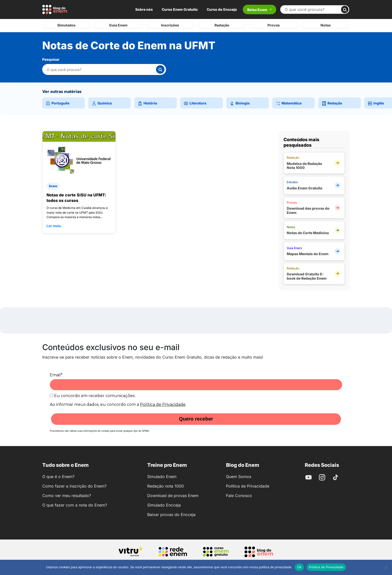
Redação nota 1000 (165, 486)
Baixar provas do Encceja (171, 514)
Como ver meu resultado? (67, 495)
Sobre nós (144, 9)
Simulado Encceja (164, 505)
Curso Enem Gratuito (180, 9)
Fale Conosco (239, 495)
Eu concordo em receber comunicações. (92, 395)
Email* (56, 375)
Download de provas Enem (173, 495)
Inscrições (170, 25)
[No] (386, 567)
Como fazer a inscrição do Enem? (74, 486)
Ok (299, 567)
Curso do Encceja (222, 9)
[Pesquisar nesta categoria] (101, 69)
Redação (222, 25)
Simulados (66, 25)
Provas (274, 25)
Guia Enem (118, 25)
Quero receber (196, 419)
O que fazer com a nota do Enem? (75, 505)
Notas (326, 25)
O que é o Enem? (58, 476)
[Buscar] (345, 9)
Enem (53, 186)
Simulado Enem (162, 476)
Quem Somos (239, 476)
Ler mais (54, 226)
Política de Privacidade (163, 404)
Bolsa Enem (257, 10)
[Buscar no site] (313, 9)
